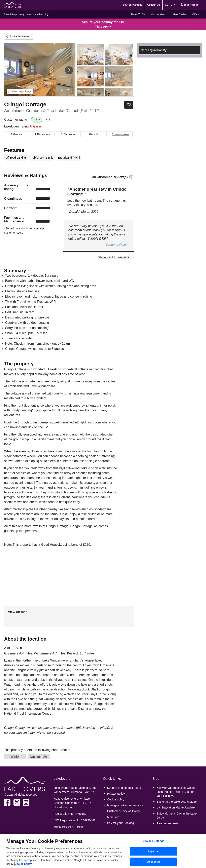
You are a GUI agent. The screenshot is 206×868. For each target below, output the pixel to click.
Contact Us (154, 5)
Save (129, 105)
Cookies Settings (153, 841)
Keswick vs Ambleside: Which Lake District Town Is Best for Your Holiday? (176, 792)
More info (113, 817)
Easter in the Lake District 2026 (177, 802)
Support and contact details (125, 788)
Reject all (153, 851)
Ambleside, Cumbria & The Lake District (54, 110)
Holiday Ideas (158, 14)
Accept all (154, 862)
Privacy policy (116, 794)
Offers (196, 14)
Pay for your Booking (121, 823)
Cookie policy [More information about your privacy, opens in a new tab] (23, 864)
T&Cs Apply (103, 27)
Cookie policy (116, 799)
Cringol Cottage (25, 104)
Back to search (21, 36)
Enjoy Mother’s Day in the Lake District (177, 816)
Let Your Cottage (133, 5)
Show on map (120, 134)
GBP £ (170, 5)
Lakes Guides (179, 14)
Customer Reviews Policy (123, 811)
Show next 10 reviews (113, 257)
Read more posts (168, 823)
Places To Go (138, 14)
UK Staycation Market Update (176, 807)
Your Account (190, 5)
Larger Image (20, 91)
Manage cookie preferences (125, 805)
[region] (103, 851)
